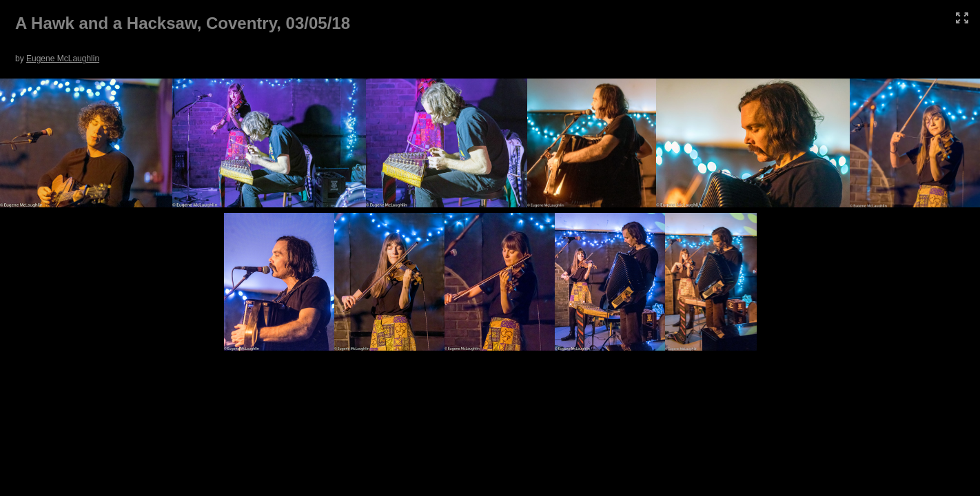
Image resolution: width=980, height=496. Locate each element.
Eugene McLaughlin (63, 59)
